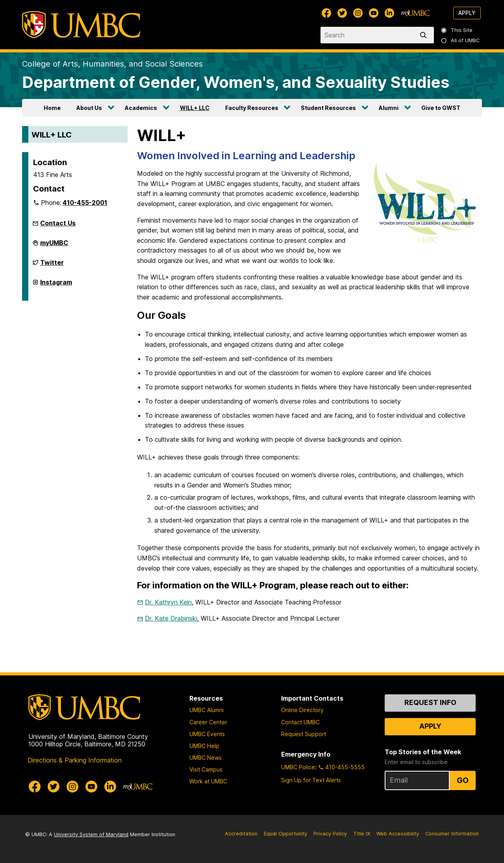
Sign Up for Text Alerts (311, 780)
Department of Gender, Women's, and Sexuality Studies (236, 82)
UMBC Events (207, 734)
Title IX (362, 834)
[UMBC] (81, 25)
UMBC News (206, 758)
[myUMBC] (415, 13)
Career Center (208, 722)
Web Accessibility (398, 834)
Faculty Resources (252, 108)
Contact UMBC (300, 722)
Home (52, 108)
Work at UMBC (208, 781)
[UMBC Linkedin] (389, 13)
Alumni (389, 108)
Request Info (430, 702)
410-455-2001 (85, 203)
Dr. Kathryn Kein (168, 602)
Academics (141, 108)
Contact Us (58, 223)
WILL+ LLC (195, 108)
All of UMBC (461, 40)
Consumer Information (452, 834)
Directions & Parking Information (75, 760)
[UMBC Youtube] (374, 13)
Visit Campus (206, 769)
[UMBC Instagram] (358, 13)
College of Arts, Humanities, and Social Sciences (112, 64)
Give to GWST (441, 108)
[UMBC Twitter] (342, 13)
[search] (425, 35)
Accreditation (241, 834)
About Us (89, 108)
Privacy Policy (330, 834)
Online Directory (302, 710)
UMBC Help (204, 746)
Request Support (304, 734)
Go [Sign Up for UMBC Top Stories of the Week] (463, 780)
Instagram (56, 285)
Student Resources (328, 108)
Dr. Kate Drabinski (171, 618)
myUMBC (54, 246)
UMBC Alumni (207, 710)
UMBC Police (298, 767)
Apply (467, 13)
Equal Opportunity (285, 834)
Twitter (52, 266)
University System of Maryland (91, 834)
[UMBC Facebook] (326, 13)
